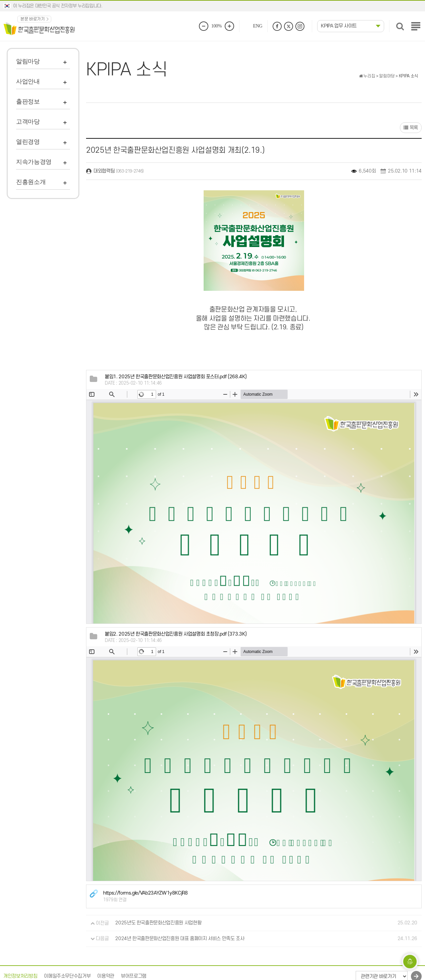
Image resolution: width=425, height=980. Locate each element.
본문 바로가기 (33, 19)
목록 (411, 128)
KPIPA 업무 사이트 (339, 26)
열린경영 (28, 142)
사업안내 (28, 81)
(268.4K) (176, 377)
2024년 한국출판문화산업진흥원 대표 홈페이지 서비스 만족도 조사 (180, 939)
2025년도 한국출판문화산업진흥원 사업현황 (158, 923)
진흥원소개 (31, 182)
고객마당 (28, 122)
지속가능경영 (34, 162)
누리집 (367, 76)
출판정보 (28, 102)
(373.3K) (176, 634)
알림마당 (28, 61)
